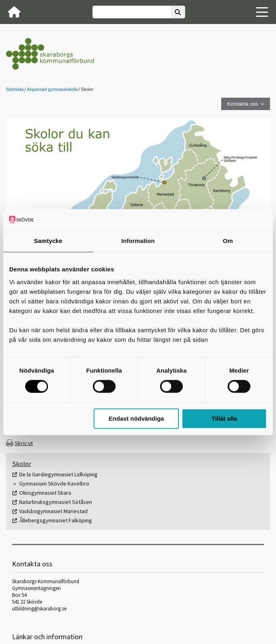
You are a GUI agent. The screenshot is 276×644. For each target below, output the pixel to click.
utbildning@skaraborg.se (39, 609)
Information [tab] (138, 241)
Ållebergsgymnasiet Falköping (56, 520)
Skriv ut (24, 443)
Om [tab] (228, 241)
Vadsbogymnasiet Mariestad (53, 511)
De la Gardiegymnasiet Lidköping (58, 474)
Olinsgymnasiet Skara (45, 493)
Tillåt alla (224, 418)
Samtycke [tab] (48, 241)
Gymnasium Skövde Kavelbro (54, 484)
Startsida (15, 89)
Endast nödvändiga (136, 418)
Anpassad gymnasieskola (52, 89)
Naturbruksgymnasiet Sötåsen (56, 502)
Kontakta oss (243, 104)
